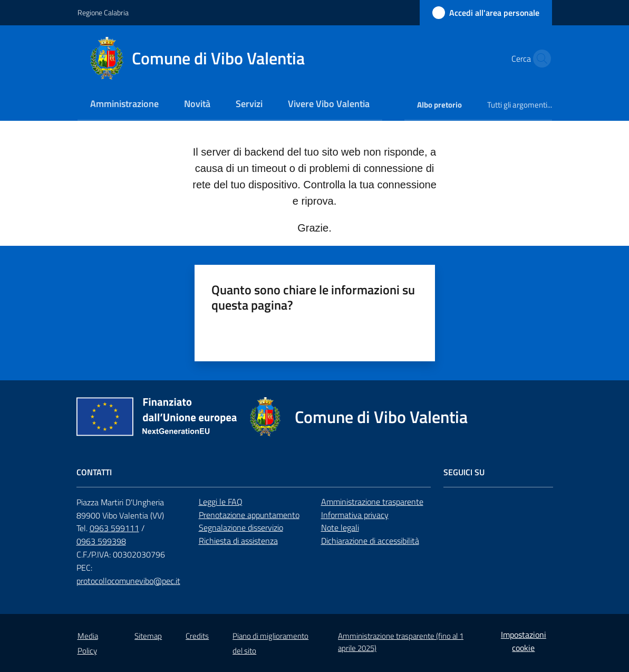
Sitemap (148, 636)
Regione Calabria (103, 12)
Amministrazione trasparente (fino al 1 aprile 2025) (401, 642)
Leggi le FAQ (221, 502)
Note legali (340, 527)
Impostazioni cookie (524, 641)
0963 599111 (114, 528)
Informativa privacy (355, 515)
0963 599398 (101, 541)
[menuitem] (124, 105)
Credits (197, 636)
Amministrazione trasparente (372, 502)
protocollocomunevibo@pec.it (128, 581)
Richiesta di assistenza (238, 541)
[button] (539, 59)
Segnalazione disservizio (241, 527)
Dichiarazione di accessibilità (370, 541)
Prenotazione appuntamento (249, 515)
